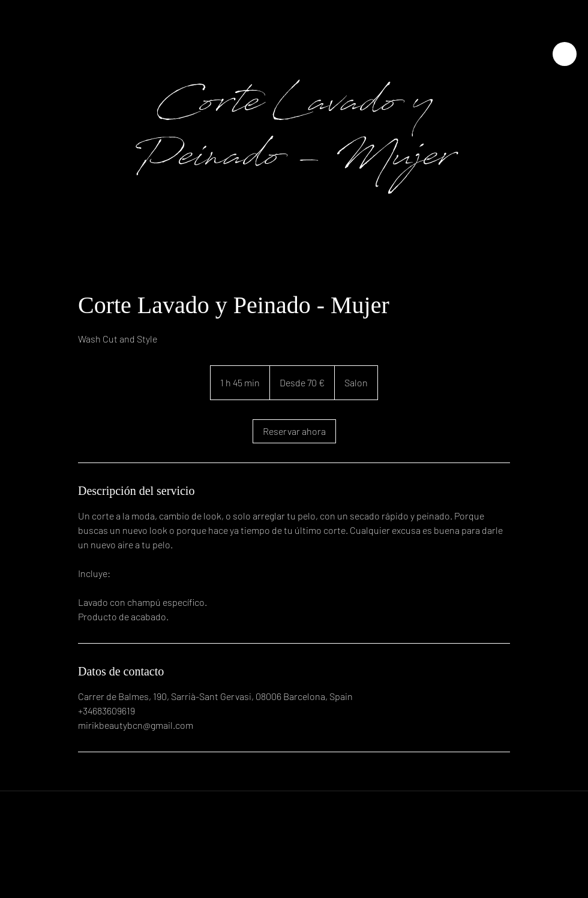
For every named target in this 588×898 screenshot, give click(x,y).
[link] (294, 431)
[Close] (565, 54)
